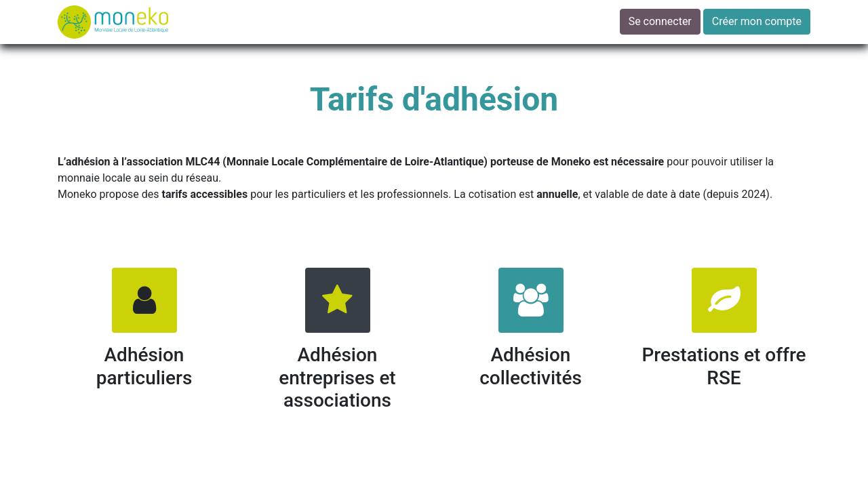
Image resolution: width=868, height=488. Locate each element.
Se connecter (660, 21)
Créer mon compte (757, 21)
